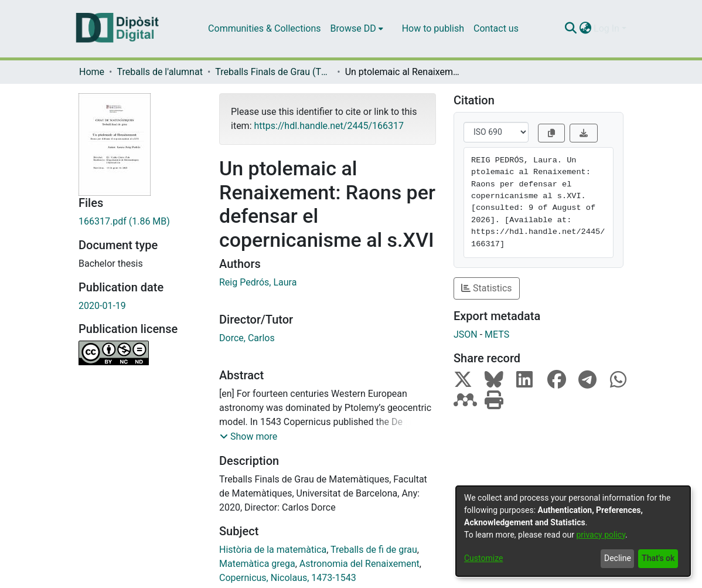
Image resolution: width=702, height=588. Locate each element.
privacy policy (601, 535)
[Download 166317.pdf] (140, 222)
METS (497, 334)
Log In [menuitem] (606, 28)
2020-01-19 (102, 306)
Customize (483, 558)
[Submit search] (570, 29)
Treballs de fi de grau (374, 550)
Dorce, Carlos (247, 338)
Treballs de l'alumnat (159, 72)
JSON (466, 334)
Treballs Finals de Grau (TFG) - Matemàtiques (274, 72)
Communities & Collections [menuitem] (264, 28)
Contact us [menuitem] (496, 28)
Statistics (487, 288)
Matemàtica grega (257, 564)
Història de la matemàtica (273, 550)
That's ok (658, 558)
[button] (248, 437)
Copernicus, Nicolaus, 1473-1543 (288, 578)
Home (92, 72)
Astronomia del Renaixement (359, 564)
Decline (618, 558)
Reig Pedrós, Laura (258, 282)
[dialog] (573, 531)
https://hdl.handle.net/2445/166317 (328, 126)
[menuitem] (357, 29)
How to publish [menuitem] (433, 28)
